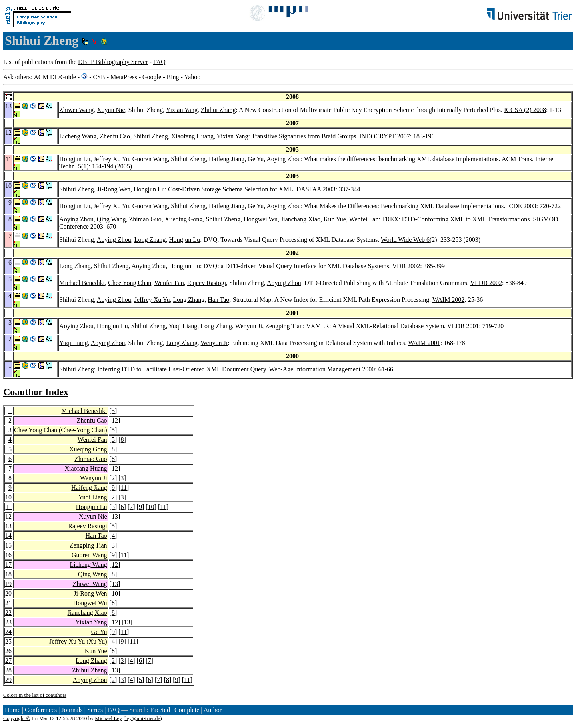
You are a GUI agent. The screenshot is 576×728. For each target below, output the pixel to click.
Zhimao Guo (145, 219)
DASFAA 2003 (316, 189)
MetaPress (124, 77)
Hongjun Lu (75, 159)
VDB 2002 (406, 266)
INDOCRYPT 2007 (384, 136)
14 (8, 536)
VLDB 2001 (463, 326)
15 (8, 545)
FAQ (159, 62)
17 (8, 565)
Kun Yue (335, 219)
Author (213, 710)
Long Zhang (150, 240)
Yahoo (192, 77)
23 (8, 622)
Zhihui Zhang (218, 110)
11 (124, 488)
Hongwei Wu (261, 219)
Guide (68, 77)
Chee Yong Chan (130, 283)
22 (8, 613)
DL (54, 77)
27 (8, 661)
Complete (187, 710)
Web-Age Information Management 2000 (322, 369)
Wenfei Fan (364, 219)
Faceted (160, 710)
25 (8, 641)
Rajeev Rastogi (207, 283)
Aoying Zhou (284, 159)
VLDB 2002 (486, 283)
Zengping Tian (284, 326)
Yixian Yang (182, 110)
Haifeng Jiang (227, 159)
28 (8, 670)
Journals (72, 710)
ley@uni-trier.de (143, 718)
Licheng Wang (78, 136)
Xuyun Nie (111, 110)
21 (8, 603)
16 (8, 555)
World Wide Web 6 (405, 240)
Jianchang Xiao (301, 219)
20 (8, 593)
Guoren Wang (150, 159)
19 (8, 584)
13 (115, 516)
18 (8, 574)
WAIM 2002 (448, 300)
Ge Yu (256, 159)
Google (152, 77)
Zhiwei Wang (76, 110)
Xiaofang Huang (192, 136)
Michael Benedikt (82, 283)
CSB (99, 77)
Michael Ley (108, 718)
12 (115, 420)
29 (8, 680)
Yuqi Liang (183, 326)
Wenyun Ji (249, 326)
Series (95, 710)
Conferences (41, 710)
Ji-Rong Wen (114, 189)
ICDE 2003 (521, 206)
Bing (173, 77)
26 (8, 651)
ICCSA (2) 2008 (525, 110)
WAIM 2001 (424, 343)
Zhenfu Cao (115, 136)
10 (8, 497)
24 (8, 632)
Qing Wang (111, 219)
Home (13, 710)
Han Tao (218, 300)
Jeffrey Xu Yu (111, 159)
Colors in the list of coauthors (35, 695)
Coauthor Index (36, 392)
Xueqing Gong (184, 219)
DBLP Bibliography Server (113, 62)
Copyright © (17, 718)
